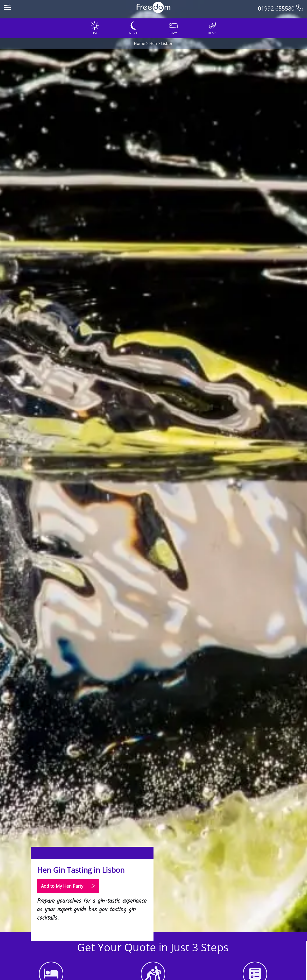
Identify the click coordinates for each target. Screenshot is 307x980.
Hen (153, 43)
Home (140, 43)
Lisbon (167, 43)
